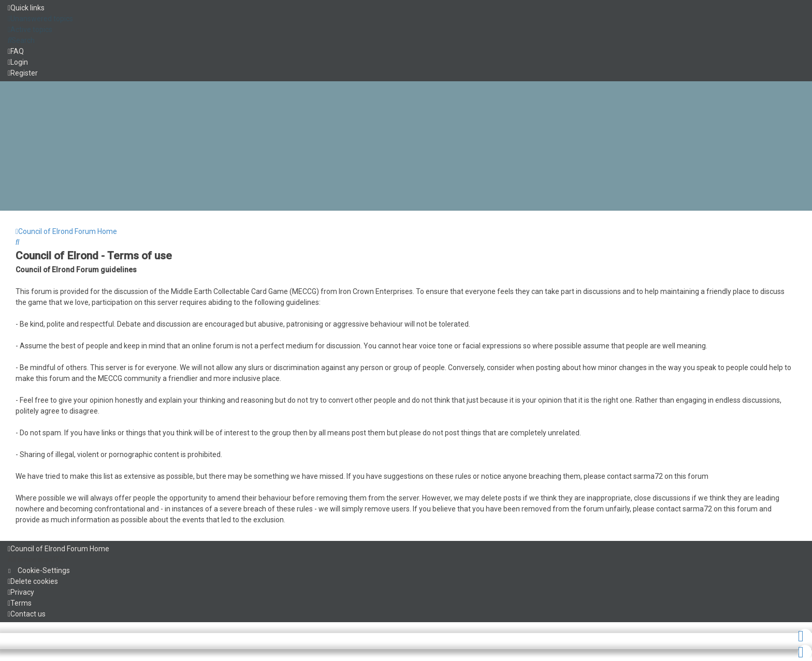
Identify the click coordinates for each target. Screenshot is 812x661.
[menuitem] (40, 19)
